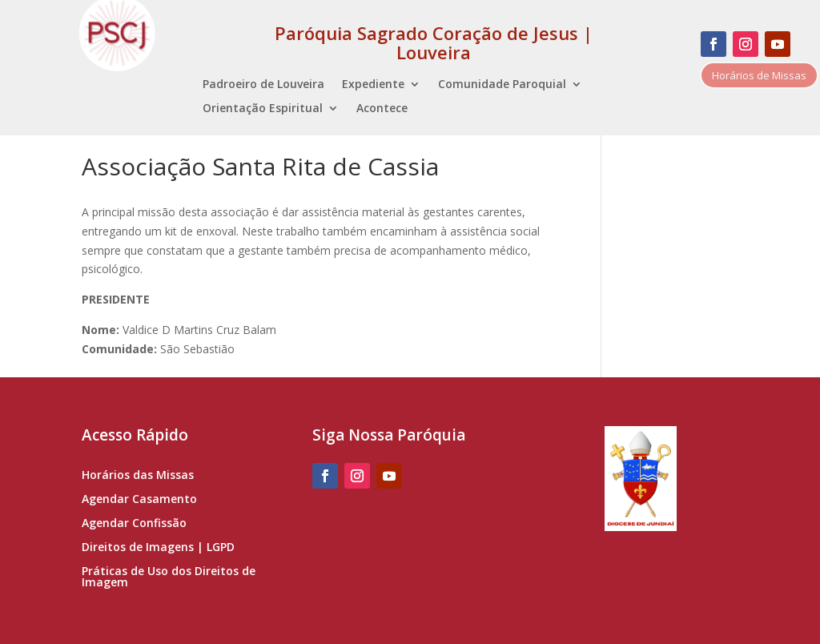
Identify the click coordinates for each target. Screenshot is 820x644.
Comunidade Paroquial (502, 85)
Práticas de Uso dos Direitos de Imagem (169, 578)
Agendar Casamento (139, 500)
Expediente (373, 85)
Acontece (382, 109)
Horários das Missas (138, 476)
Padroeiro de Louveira (263, 85)
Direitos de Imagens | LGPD (158, 548)
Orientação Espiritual (263, 109)
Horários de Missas (759, 75)
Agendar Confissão (134, 524)
